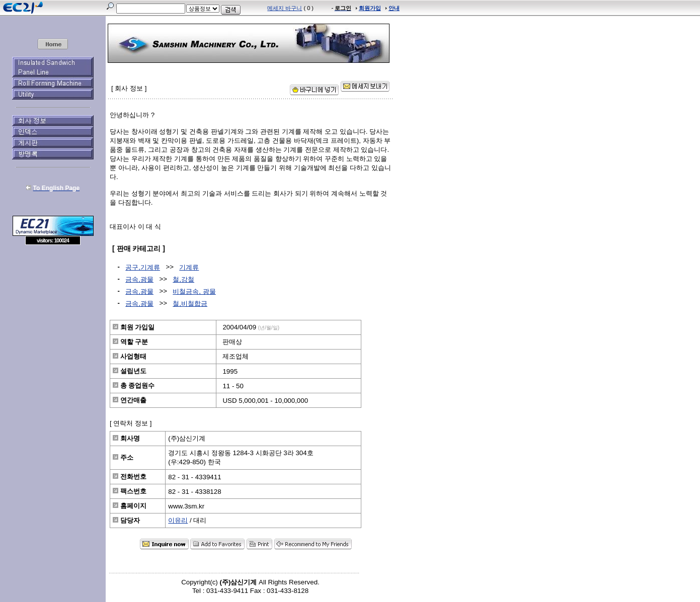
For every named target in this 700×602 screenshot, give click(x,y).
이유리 (178, 520)
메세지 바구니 (285, 8)
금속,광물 (139, 279)
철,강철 (183, 279)
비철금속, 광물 (194, 291)
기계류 (189, 267)
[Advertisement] (53, 318)
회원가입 (370, 8)
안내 (394, 8)
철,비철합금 (190, 304)
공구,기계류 (143, 267)
